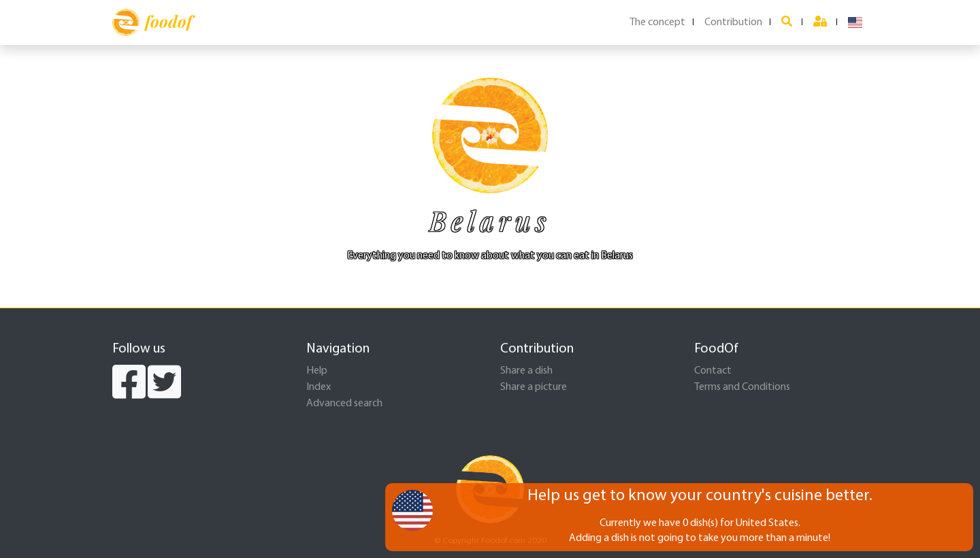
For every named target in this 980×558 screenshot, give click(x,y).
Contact (713, 371)
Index (318, 387)
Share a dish (526, 371)
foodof (152, 22)
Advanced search (344, 404)
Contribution (733, 22)
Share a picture (534, 387)
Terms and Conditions (742, 387)
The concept (657, 22)
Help (317, 371)
